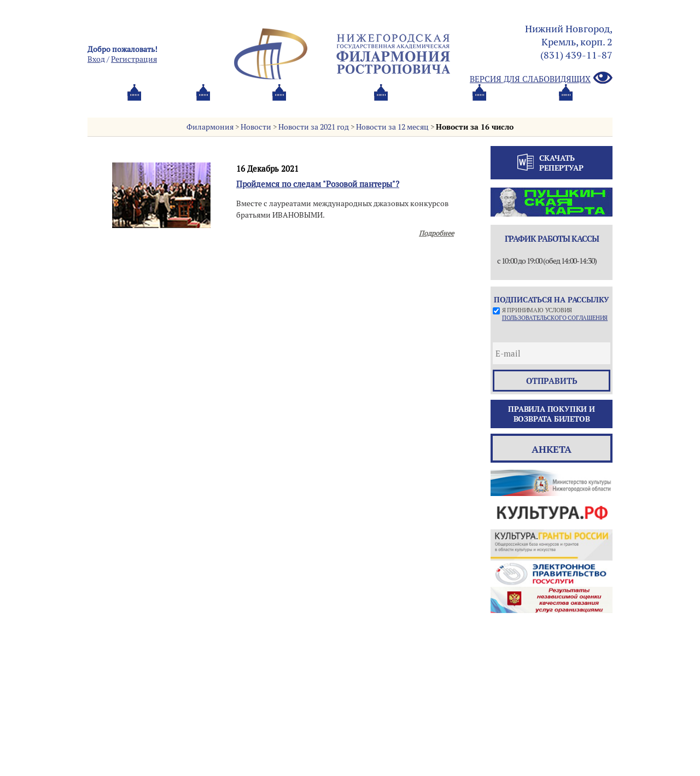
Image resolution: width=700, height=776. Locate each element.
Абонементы (233, 106)
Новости (256, 127)
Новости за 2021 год (314, 127)
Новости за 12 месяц (392, 127)
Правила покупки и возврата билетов (552, 414)
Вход (96, 59)
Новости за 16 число (475, 127)
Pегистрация (134, 59)
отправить (552, 381)
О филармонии (322, 106)
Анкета (552, 449)
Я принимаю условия (555, 314)
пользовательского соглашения (555, 318)
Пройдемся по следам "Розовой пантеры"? (318, 184)
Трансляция (567, 106)
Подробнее (436, 233)
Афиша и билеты (140, 106)
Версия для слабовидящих (541, 78)
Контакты (488, 106)
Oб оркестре (410, 106)
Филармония (210, 127)
